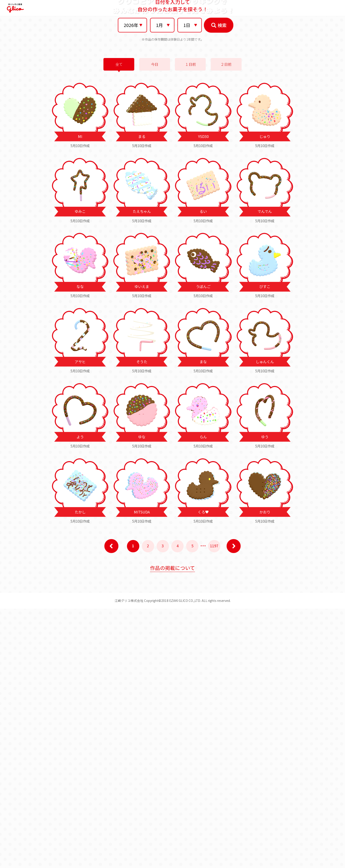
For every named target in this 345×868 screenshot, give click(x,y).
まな (203, 587)
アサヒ (80, 587)
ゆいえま (142, 512)
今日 (155, 290)
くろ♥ (203, 737)
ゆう (265, 662)
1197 (214, 771)
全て (119, 290)
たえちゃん (142, 437)
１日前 (190, 290)
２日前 (226, 290)
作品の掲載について (172, 793)
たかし (80, 737)
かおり (265, 737)
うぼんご (203, 512)
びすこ (265, 512)
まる (142, 362)
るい (203, 437)
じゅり (265, 362)
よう (80, 662)
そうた (142, 587)
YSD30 (203, 362)
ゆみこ (80, 437)
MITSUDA (142, 737)
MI (80, 362)
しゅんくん (265, 587)
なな (80, 512)
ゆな (142, 662)
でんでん (265, 437)
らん (203, 662)
